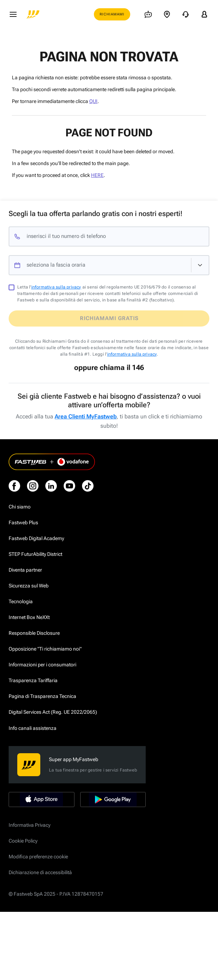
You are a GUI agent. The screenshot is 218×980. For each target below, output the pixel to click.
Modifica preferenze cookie (38, 857)
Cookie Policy (23, 841)
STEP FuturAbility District (35, 554)
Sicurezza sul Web (29, 586)
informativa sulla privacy (56, 287)
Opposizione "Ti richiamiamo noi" (45, 649)
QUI (93, 101)
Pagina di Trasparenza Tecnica (42, 696)
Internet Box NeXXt (29, 617)
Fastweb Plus (23, 522)
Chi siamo (20, 507)
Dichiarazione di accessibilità (40, 872)
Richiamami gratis (109, 318)
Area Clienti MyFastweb (86, 416)
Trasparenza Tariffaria (33, 680)
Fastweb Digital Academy (36, 538)
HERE (97, 175)
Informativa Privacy (29, 825)
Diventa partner (25, 570)
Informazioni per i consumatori (42, 665)
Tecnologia (21, 601)
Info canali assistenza (33, 728)
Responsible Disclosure (34, 633)
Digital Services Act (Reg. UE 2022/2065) (53, 712)
